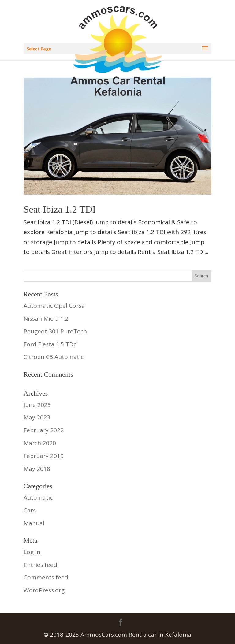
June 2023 (37, 405)
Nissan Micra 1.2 (46, 318)
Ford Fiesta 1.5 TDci (51, 344)
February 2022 (44, 430)
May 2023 (37, 417)
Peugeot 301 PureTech (55, 331)
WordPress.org (44, 590)
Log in (32, 552)
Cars (30, 510)
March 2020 (40, 443)
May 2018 (37, 469)
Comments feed (46, 577)
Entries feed (40, 565)
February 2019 (44, 456)
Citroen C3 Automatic (54, 357)
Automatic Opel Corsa (54, 306)
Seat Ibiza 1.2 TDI (60, 209)
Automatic (38, 497)
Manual (34, 523)
